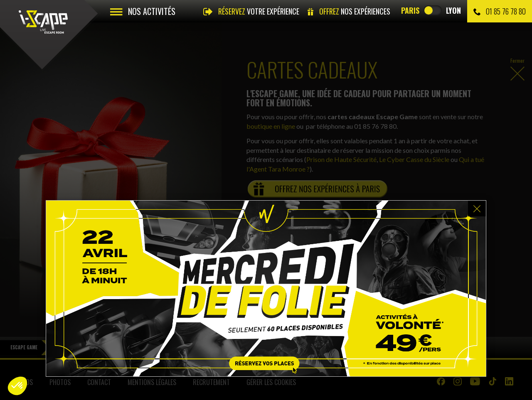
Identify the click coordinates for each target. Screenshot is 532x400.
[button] (17, 386)
